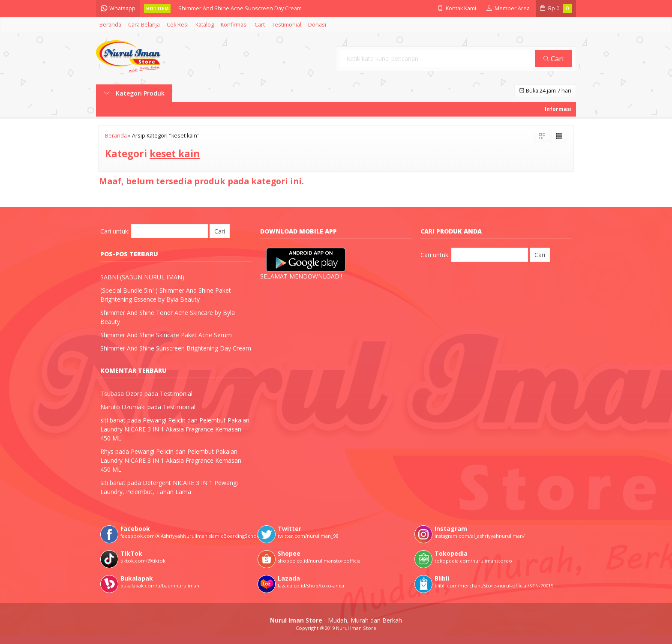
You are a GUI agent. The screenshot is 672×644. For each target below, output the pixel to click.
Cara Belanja (144, 25)
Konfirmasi (234, 25)
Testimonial (286, 25)
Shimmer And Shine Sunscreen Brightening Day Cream (176, 348)
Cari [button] (554, 58)
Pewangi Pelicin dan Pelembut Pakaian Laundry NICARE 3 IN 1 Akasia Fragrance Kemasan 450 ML (175, 429)
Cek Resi (178, 25)
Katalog (205, 25)
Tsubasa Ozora (121, 394)
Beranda (110, 25)
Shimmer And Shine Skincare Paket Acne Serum (166, 335)
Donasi (317, 25)
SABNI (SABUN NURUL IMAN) (142, 277)
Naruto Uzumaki (123, 407)
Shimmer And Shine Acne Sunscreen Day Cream (240, 8)
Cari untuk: (115, 231)
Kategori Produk (134, 93)
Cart (260, 25)
